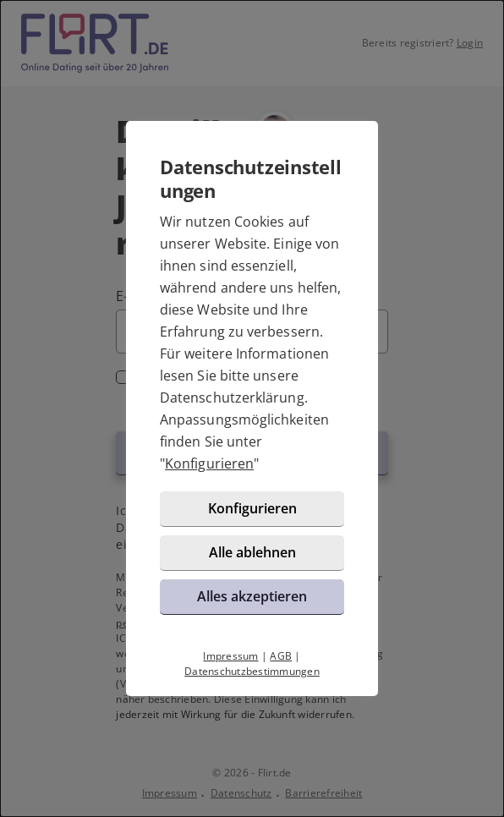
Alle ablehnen (252, 552)
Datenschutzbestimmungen (252, 671)
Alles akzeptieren (252, 596)
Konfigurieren (209, 463)
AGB (281, 656)
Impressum (230, 656)
